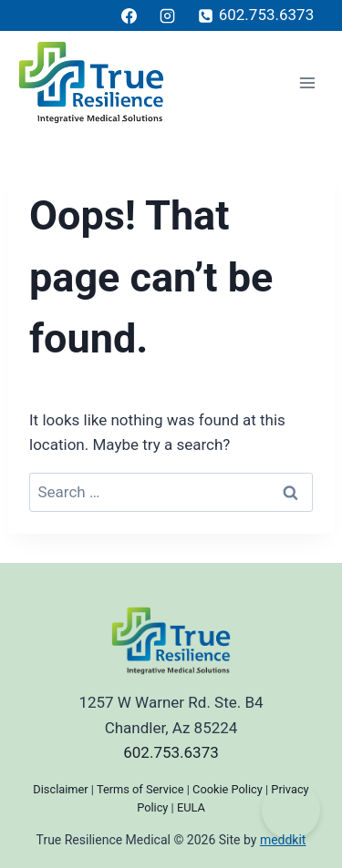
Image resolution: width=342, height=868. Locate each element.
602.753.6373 (171, 752)
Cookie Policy (228, 789)
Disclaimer (60, 789)
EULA (191, 807)
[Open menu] (307, 82)
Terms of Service (140, 789)
